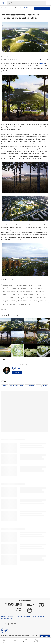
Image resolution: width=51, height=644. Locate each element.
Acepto (42, 8)
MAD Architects (30, 386)
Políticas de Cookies (5, 9)
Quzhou (43, 63)
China (3, 66)
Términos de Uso (20, 8)
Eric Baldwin (17, 368)
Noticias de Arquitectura (17, 386)
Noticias (5, 386)
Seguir (17, 373)
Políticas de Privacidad (27, 8)
